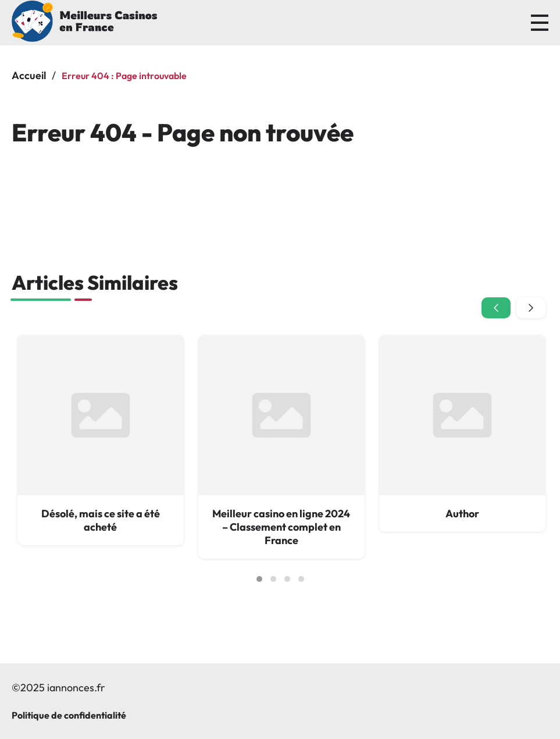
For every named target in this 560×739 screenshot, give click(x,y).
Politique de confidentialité (69, 715)
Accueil (29, 75)
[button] (259, 579)
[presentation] (496, 308)
